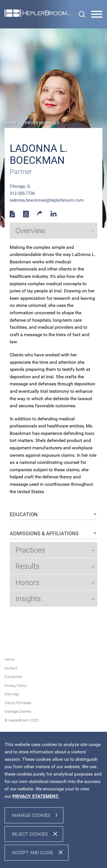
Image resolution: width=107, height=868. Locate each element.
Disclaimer (13, 677)
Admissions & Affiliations (44, 534)
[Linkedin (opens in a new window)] (53, 215)
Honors (27, 582)
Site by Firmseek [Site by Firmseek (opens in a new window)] (18, 703)
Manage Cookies (18, 711)
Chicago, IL (20, 186)
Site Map (12, 694)
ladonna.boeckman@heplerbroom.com (47, 200)
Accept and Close (33, 852)
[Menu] (97, 15)
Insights (28, 599)
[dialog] (53, 800)
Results (27, 566)
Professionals (42, 123)
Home (11, 123)
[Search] (82, 14)
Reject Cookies (30, 834)
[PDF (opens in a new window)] (12, 216)
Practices (30, 550)
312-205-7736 (22, 193)
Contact (11, 668)
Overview (30, 231)
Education (24, 514)
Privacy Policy (16, 686)
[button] (40, 215)
